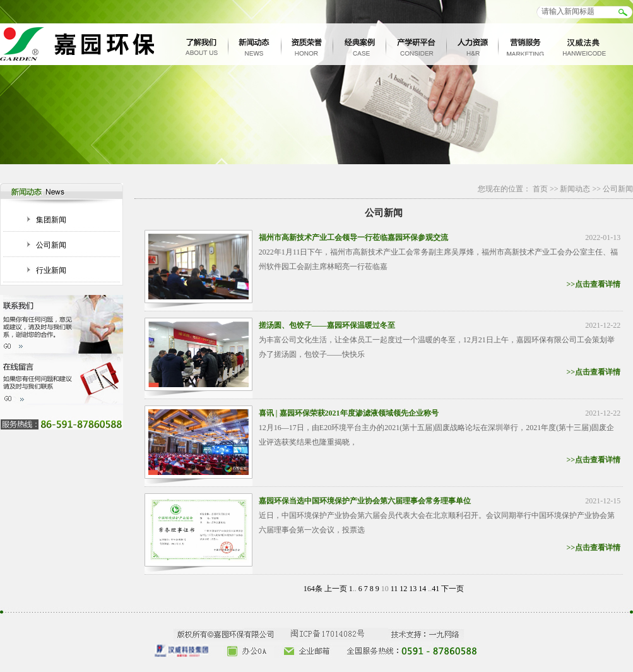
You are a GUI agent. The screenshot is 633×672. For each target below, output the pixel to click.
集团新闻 (51, 220)
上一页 (336, 589)
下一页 (453, 589)
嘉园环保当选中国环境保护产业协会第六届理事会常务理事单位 (365, 501)
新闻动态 (575, 189)
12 (403, 589)
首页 (540, 189)
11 (394, 589)
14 (422, 589)
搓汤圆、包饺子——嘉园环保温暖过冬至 (327, 325)
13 (413, 589)
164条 (313, 589)
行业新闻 (51, 270)
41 (435, 589)
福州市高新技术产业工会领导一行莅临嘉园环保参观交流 (353, 237)
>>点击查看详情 (594, 284)
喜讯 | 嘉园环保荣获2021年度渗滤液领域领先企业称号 (349, 413)
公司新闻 (51, 245)
